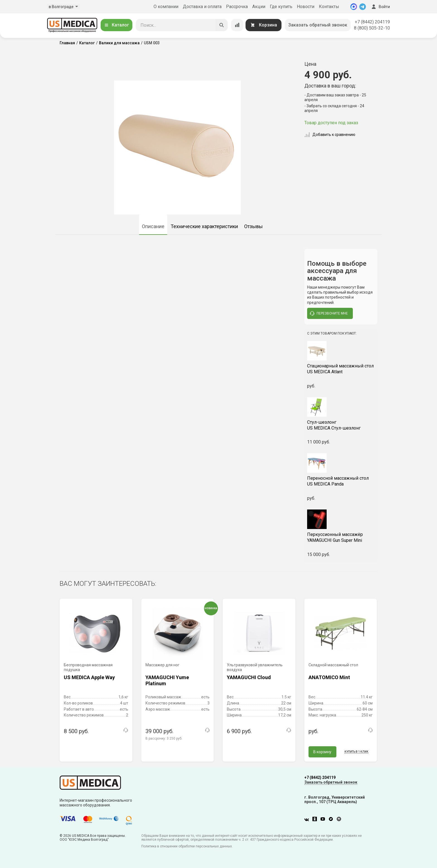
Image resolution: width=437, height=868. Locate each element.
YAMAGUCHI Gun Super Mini (341, 537)
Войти (380, 7)
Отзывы (253, 226)
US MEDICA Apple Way (89, 677)
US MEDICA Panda (341, 481)
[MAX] (354, 7)
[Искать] (222, 25)
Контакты (329, 7)
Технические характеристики (204, 226)
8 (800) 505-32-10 (372, 28)
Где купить (281, 7)
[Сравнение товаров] (237, 25)
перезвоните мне (329, 313)
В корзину (322, 752)
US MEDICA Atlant (341, 369)
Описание (153, 226)
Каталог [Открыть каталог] (116, 25)
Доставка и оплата (202, 7)
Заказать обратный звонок (318, 25)
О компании (166, 7)
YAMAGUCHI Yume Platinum (167, 680)
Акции (259, 7)
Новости (306, 7)
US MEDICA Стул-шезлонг (341, 425)
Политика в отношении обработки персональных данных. (187, 846)
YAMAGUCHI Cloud (249, 677)
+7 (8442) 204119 (372, 22)
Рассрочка (237, 7)
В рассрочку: (164, 738)
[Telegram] (363, 7)
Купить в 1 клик (356, 752)
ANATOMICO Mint (329, 677)
